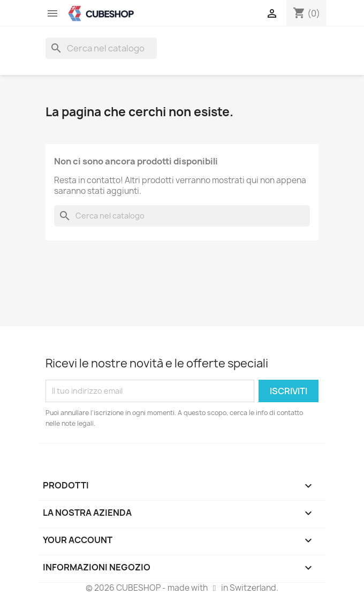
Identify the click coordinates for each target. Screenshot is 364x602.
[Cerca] (101, 48)
